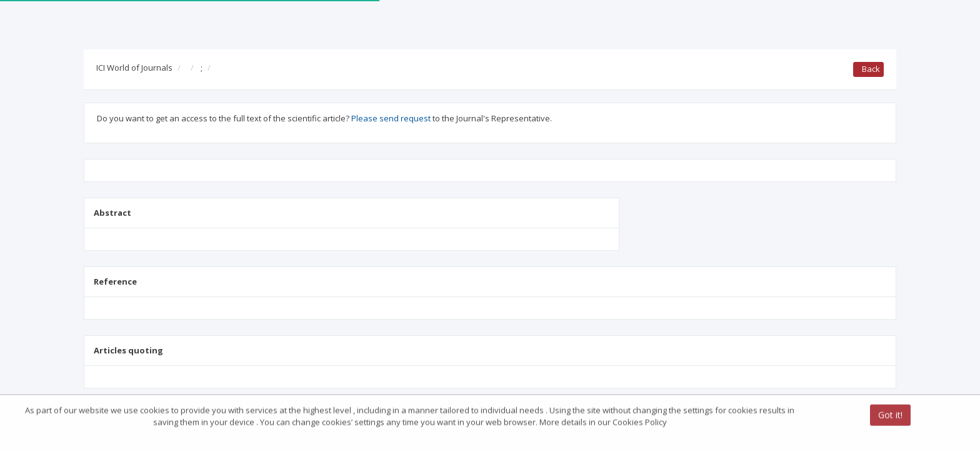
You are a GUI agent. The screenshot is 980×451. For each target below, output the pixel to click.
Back (868, 69)
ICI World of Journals (134, 68)
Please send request (391, 118)
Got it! (890, 416)
